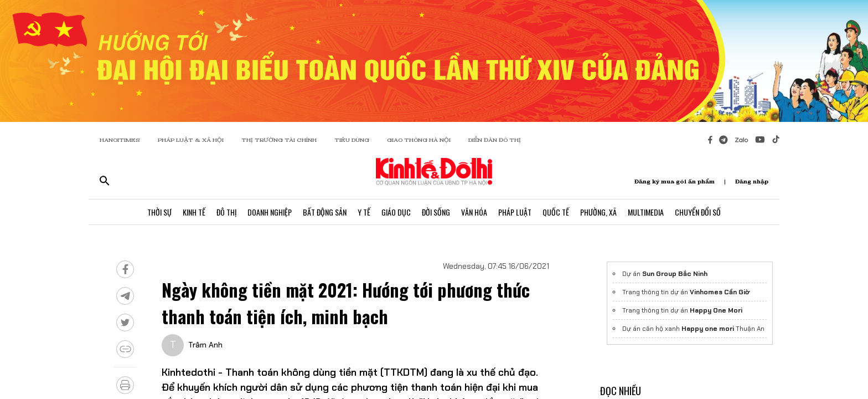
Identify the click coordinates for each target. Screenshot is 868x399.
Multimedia (646, 212)
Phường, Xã (598, 212)
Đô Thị (226, 212)
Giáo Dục (396, 212)
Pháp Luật (515, 212)
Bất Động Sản (325, 212)
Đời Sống (436, 212)
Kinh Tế (194, 212)
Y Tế (364, 212)
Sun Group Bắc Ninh (675, 274)
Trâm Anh (205, 345)
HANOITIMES (120, 140)
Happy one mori (708, 329)
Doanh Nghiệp (270, 212)
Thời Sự (159, 212)
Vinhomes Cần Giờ (720, 292)
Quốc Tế (556, 212)
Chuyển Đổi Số (698, 212)
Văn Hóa (474, 212)
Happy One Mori (716, 310)
